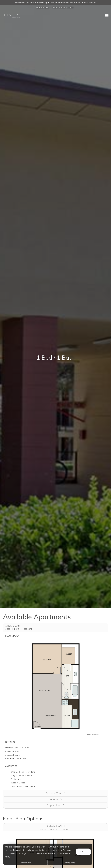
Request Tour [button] (56, 793)
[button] (56, 3)
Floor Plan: (10, 758)
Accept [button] (83, 852)
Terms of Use (25, 863)
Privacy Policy (70, 863)
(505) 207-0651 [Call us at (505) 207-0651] (43, 7)
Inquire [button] (56, 799)
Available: (10, 751)
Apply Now (56, 805)
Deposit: (9, 755)
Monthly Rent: (12, 748)
